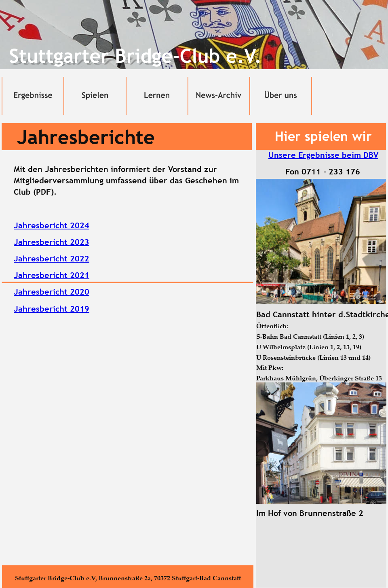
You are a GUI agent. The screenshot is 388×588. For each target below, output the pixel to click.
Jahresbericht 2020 (52, 292)
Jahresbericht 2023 (52, 242)
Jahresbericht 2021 (52, 275)
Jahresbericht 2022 (52, 259)
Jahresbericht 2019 (52, 309)
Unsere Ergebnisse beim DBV (323, 155)
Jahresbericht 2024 (52, 225)
